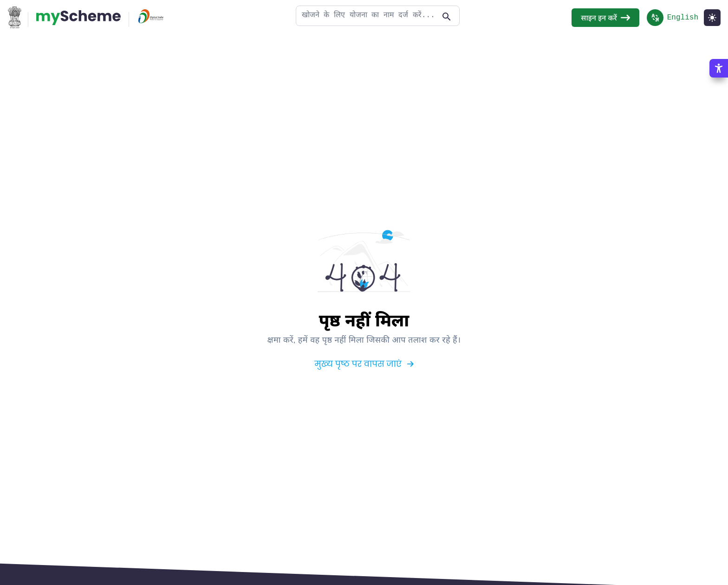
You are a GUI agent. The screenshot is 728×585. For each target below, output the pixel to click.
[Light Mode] (712, 17)
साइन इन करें (605, 17)
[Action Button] (78, 17)
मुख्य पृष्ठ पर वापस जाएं (364, 363)
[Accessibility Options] (719, 68)
